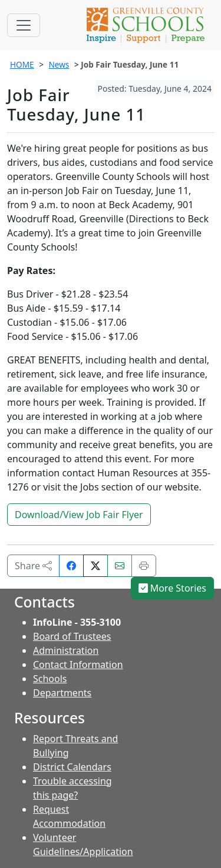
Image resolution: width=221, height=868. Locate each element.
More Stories (173, 588)
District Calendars (72, 767)
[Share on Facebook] (71, 566)
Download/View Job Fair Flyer (79, 515)
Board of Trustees (72, 636)
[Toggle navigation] (24, 25)
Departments (62, 693)
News (59, 64)
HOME (22, 64)
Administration (66, 650)
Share (33, 566)
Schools (50, 679)
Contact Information (78, 665)
